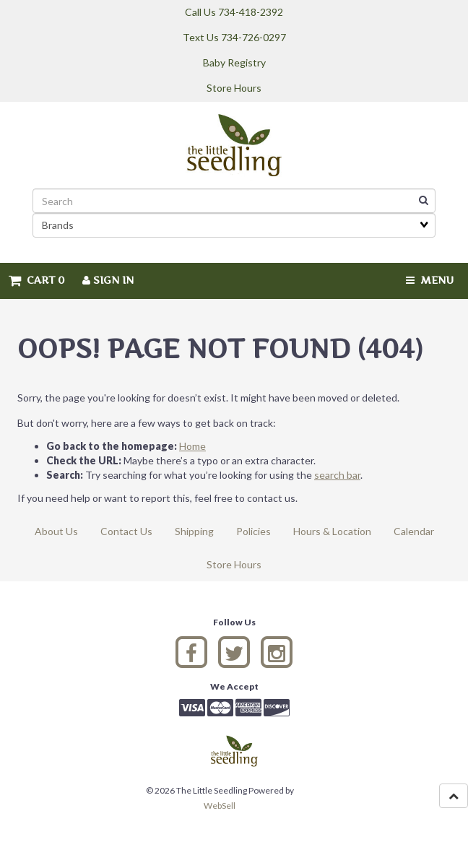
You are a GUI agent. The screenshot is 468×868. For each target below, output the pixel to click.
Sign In (108, 280)
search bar (337, 475)
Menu (430, 280)
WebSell (220, 806)
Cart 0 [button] (37, 280)
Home (192, 446)
